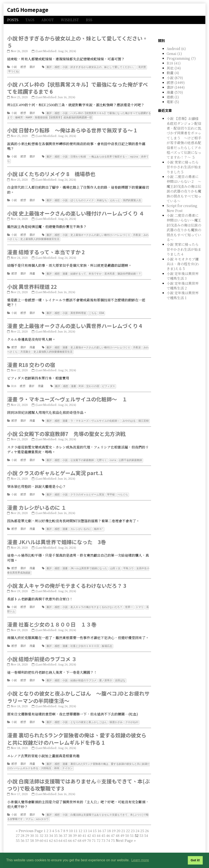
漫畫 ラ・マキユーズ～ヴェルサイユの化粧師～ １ (67, 396)
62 (51, 834)
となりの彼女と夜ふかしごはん (89, 717)
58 (32, 834)
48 (118, 829)
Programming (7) (181, 58)
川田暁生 (46, 763)
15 (95, 824)
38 (70, 829)
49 (122, 829)
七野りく (102, 457)
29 (27, 829)
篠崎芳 (19, 117)
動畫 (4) (173, 73)
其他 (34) (174, 68)
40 (80, 829)
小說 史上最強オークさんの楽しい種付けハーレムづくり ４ (76, 212)
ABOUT (48, 20)
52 (82, 832)
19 (114, 824)
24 (137, 824)
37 (65, 829)
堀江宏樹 (144, 418)
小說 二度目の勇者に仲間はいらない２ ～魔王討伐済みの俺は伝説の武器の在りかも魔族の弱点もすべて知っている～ (184, 189)
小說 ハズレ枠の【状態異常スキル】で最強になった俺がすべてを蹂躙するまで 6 (77, 88)
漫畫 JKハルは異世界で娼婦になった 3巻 (57, 538)
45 (103, 829)
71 (94, 834)
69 (84, 834)
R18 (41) (174, 63)
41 (84, 829)
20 (118, 824)
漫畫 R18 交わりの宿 (31, 362)
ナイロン (67, 763)
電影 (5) (173, 102)
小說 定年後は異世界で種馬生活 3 (183, 276)
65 (65, 834)
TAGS (30, 20)
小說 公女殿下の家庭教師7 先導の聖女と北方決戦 (66, 430)
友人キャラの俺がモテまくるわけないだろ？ (96, 603)
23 (133, 824)
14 (90, 824)
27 (18, 829)
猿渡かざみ (116, 717)
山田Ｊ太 (115, 564)
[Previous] (31, 824)
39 (75, 829)
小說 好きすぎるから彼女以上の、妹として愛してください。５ (77, 42)
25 (142, 824)
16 (99, 824)
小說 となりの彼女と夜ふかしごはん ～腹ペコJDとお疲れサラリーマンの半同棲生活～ (78, 692)
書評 (32, 67)
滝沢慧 (142, 67)
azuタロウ (42, 813)
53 (141, 829)
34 (51, 829)
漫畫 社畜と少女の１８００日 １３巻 (52, 620)
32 (41, 829)
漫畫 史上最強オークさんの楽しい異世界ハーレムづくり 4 (75, 323)
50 (127, 829)
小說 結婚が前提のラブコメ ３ (42, 654)
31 (37, 829)
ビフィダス (108, 383)
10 (71, 824)
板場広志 (107, 641)
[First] (17, 824)
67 (75, 834)
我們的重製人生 (132, 199)
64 (61, 834)
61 (46, 834)
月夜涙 (137, 233)
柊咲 (57, 763)
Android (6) (176, 49)
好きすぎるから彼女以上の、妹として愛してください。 (103, 67)
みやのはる (129, 418)
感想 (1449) (176, 83)
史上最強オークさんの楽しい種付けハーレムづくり (100, 233)
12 (80, 824)
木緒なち (102, 199)
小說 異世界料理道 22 (32, 284)
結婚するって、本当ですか (86, 272)
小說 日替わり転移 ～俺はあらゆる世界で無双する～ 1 (72, 129)
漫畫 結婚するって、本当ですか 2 (46, 250)
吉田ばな (120, 675)
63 (56, 834)
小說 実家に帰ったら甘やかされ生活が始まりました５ (184, 167)
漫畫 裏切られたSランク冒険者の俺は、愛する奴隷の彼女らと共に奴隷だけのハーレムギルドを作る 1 (77, 733)
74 (108, 834)
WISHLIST (70, 20)
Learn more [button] (140, 860)
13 (85, 824)
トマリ (140, 603)
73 (103, 834)
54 (146, 829)
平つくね (13, 71)
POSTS (13, 20)
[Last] (135, 834)
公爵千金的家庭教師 (130, 457)
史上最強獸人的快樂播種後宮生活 (40, 237)
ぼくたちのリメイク (82, 199)
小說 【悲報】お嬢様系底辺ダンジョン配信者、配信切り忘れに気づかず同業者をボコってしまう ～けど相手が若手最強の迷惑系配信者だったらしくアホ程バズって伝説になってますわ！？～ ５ (184, 138)
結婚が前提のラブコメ (83, 675)
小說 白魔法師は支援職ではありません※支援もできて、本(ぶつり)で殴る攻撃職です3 (78, 779)
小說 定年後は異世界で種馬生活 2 (183, 286)
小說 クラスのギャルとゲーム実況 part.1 (55, 469)
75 (113, 834)
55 (18, 834)
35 (56, 829)
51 (132, 829)
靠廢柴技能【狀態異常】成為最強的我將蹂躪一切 (63, 117)
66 (70, 834)
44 (99, 829)
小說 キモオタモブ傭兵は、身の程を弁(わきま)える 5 (183, 264)
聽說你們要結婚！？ (129, 272)
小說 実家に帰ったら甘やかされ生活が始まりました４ (184, 249)
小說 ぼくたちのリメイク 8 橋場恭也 (51, 173)
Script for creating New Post (182, 208)
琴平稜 (111, 491)
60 (41, 834)
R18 (14, 383)
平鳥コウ (128, 564)
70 (89, 834)
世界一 (129, 603)
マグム (29, 813)
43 (94, 829)
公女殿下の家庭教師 (82, 457)
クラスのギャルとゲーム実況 (87, 491)
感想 (23, 67)
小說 (14, 67)
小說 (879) (175, 78)
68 (80, 834)
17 (104, 824)
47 (113, 829)
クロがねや (132, 717)
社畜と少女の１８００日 (85, 641)
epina (134, 156)
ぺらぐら (123, 491)
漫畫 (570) (175, 92)
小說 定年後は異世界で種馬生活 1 (183, 295)
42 (89, 829)
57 (27, 834)
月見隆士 (26, 349)
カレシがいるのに (81, 525)
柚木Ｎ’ (99, 525)
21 (123, 824)
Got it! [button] (195, 860)
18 (109, 824)
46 (108, 829)
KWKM (29, 117)
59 (37, 834)
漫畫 (32, 271)
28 (22, 829)
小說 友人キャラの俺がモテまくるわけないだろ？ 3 (67, 581)
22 (128, 824)
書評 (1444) (176, 87)
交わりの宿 (93, 383)
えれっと (115, 199)
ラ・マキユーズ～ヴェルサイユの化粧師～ (95, 418)
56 (22, 834)
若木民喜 (110, 272)
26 (147, 824)
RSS (89, 20)
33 (46, 829)
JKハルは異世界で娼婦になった (89, 564)
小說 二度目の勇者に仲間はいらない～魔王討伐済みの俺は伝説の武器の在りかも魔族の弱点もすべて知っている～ (184, 227)
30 (32, 829)
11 (76, 824)
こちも (93, 311)
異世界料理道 (78, 311)
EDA (102, 311)
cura (113, 457)
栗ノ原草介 (106, 675)
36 (61, 829)
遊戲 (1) (173, 97)
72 (99, 834)
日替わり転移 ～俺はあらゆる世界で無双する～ (99, 156)
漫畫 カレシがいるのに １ (37, 504)
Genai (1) (174, 54)
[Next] (124, 834)
